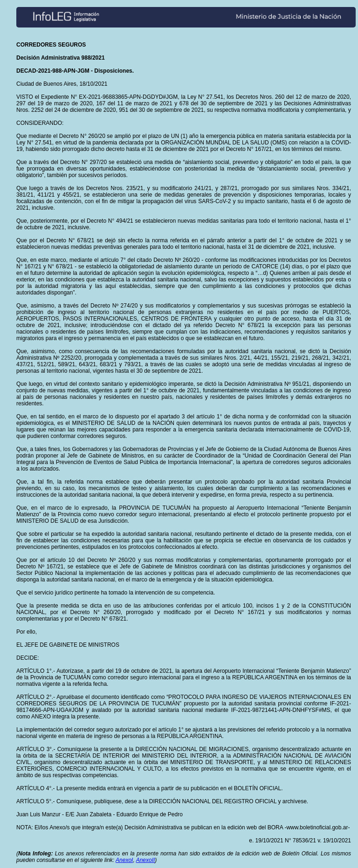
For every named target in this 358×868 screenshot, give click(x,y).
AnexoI (124, 860)
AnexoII (146, 860)
